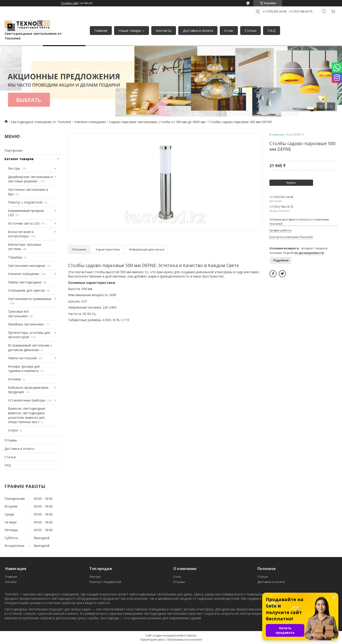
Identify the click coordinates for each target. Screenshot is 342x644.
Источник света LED (24, 223)
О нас (229, 30)
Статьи (250, 30)
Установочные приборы (27, 400)
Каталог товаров (19, 159)
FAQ (8, 465)
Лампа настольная (22, 358)
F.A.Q (272, 30)
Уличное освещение (90, 122)
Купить (291, 183)
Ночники (15, 379)
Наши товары (130, 30)
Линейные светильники (26, 324)
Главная (101, 30)
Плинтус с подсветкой (25, 202)
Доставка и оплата (198, 30)
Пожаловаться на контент (185, 640)
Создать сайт (70, 3)
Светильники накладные (27, 266)
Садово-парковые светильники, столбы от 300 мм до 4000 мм (157, 122)
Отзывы (11, 440)
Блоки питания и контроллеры (21, 234)
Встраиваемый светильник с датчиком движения (30, 348)
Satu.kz (192, 635)
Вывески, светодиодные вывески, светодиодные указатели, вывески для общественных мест (27, 415)
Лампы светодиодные (25, 282)
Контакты (164, 30)
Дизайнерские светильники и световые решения (30, 179)
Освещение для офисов (26, 290)
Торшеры (15, 257)
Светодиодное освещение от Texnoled (41, 122)
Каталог (11, 582)
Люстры (14, 168)
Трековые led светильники (18, 314)
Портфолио (14, 150)
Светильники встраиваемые (30, 299)
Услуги (13, 430)
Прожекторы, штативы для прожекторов (29, 335)
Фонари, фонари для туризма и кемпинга (24, 369)
